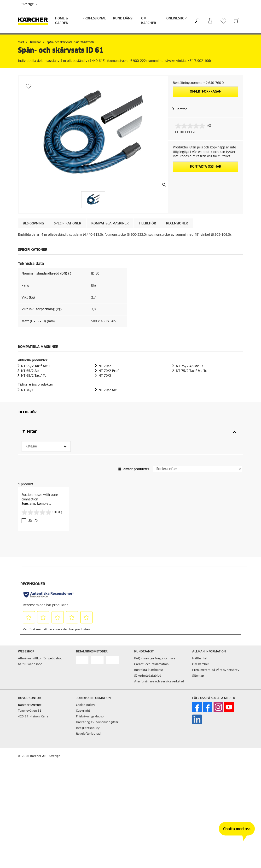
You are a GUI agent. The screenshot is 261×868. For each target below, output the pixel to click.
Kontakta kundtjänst (149, 670)
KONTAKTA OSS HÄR (206, 167)
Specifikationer (68, 224)
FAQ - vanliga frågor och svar (155, 659)
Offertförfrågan (206, 92)
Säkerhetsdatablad (148, 676)
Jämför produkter (133, 469)
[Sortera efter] (197, 469)
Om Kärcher (149, 21)
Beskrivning (33, 224)
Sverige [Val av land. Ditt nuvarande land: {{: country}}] (29, 4)
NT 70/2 (105, 366)
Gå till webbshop (30, 664)
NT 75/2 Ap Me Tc (190, 366)
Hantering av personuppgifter (97, 722)
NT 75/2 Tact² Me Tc (191, 371)
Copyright (83, 711)
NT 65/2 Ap (30, 371)
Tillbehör (147, 224)
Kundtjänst (124, 19)
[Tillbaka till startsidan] (35, 21)
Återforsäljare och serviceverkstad (159, 682)
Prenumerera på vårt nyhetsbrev (216, 670)
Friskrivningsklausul (90, 717)
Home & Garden (62, 21)
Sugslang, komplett (36, 504)
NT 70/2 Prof (109, 371)
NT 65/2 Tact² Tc (34, 376)
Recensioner (177, 224)
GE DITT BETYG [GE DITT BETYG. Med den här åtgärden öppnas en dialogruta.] (186, 132)
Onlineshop (177, 19)
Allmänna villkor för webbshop (40, 659)
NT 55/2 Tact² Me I (35, 366)
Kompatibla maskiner (110, 224)
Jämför (181, 109)
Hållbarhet (200, 659)
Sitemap (198, 676)
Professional (94, 19)
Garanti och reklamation (151, 664)
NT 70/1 (27, 390)
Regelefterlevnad (88, 734)
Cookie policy (86, 705)
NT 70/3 (105, 376)
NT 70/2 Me (108, 390)
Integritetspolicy (88, 728)
